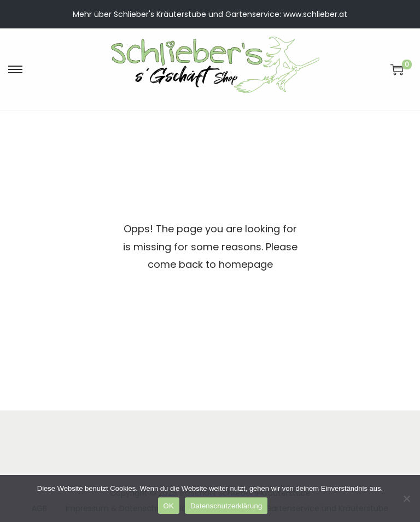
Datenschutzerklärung (226, 506)
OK (169, 506)
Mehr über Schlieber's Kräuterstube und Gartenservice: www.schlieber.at (210, 14)
